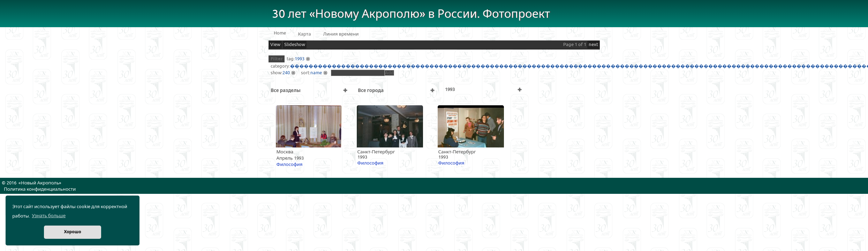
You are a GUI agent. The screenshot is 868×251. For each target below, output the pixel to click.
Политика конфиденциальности (40, 189)
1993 (300, 59)
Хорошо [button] (72, 232)
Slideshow (295, 45)
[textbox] (358, 73)
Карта (305, 34)
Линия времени (341, 34)
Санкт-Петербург (376, 152)
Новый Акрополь (40, 183)
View (275, 45)
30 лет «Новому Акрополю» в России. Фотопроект (411, 14)
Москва (285, 152)
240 (286, 73)
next (593, 45)
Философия (290, 165)
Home (280, 33)
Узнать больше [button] (49, 216)
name (316, 73)
